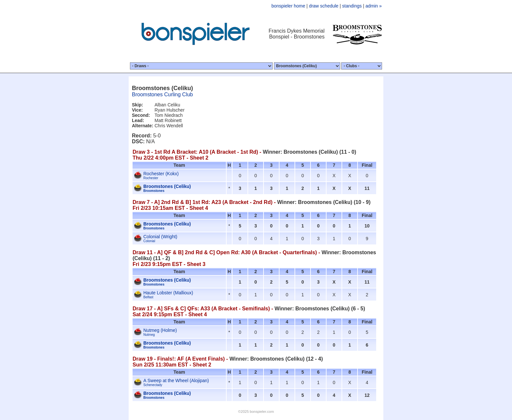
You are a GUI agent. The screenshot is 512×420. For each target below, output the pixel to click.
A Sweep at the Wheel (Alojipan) (176, 381)
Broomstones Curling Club (162, 94)
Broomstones (154, 191)
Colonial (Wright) (160, 237)
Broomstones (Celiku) (167, 186)
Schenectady (153, 385)
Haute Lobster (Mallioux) (168, 293)
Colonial (149, 241)
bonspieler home (288, 6)
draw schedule (324, 6)
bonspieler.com (262, 412)
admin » (374, 6)
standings (352, 6)
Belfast (148, 297)
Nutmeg (149, 335)
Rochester (151, 178)
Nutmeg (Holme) (160, 330)
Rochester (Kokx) (161, 174)
